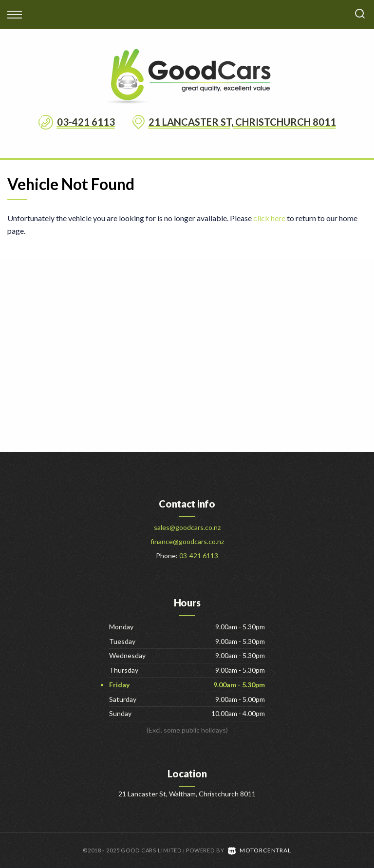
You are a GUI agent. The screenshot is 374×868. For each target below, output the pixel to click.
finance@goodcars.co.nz (187, 541)
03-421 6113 (86, 122)
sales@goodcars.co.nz (187, 527)
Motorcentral (260, 850)
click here (269, 218)
